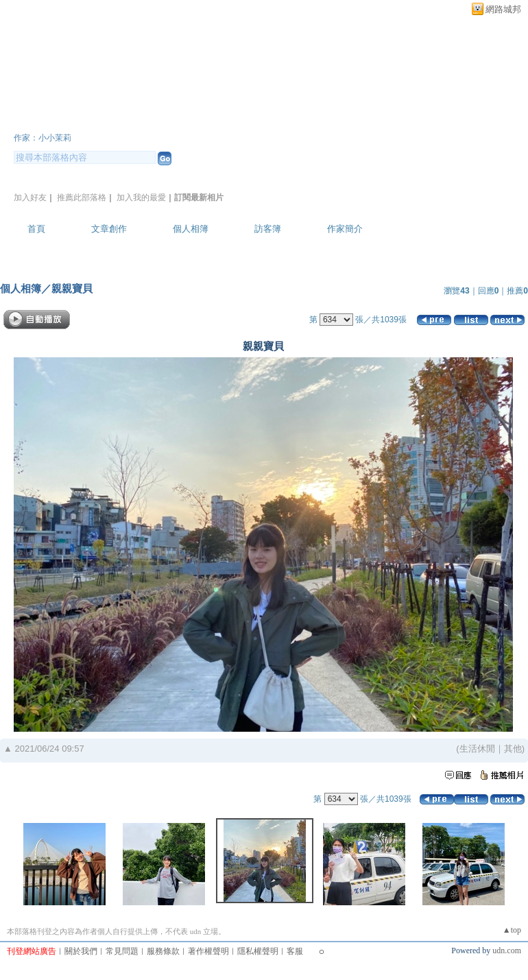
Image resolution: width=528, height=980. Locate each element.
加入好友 (30, 198)
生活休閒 (477, 749)
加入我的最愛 (141, 198)
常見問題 (122, 951)
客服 (295, 951)
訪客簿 (268, 229)
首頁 (36, 229)
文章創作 (109, 229)
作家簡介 (345, 229)
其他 (513, 749)
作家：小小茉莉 (43, 138)
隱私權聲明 (258, 951)
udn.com (507, 951)
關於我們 (81, 951)
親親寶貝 (72, 288)
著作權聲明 (208, 951)
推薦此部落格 (82, 198)
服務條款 (163, 951)
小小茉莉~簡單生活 (101, 119)
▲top (512, 930)
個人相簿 (191, 229)
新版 (251, 119)
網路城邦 (503, 9)
